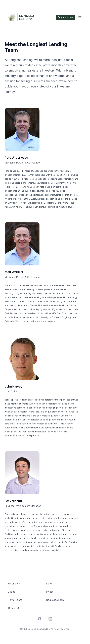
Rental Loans (15, 600)
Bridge (12, 592)
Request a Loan (66, 17)
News (49, 584)
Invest (50, 592)
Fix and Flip (14, 584)
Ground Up (14, 608)
